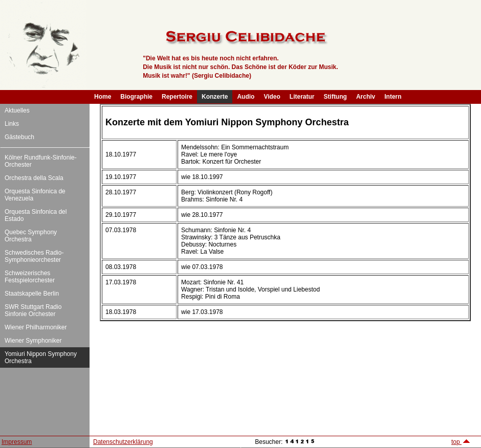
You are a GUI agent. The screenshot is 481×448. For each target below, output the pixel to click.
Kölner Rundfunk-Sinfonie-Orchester (41, 161)
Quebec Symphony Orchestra (31, 236)
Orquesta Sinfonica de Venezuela (35, 195)
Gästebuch (19, 137)
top (461, 442)
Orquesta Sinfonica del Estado (36, 215)
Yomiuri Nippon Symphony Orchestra (41, 357)
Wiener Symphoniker (33, 341)
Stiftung (335, 97)
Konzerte (215, 97)
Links (12, 124)
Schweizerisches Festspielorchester (30, 277)
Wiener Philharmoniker (36, 327)
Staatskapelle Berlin (32, 294)
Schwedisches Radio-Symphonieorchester (34, 256)
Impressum (17, 442)
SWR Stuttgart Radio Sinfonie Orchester (33, 310)
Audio (246, 97)
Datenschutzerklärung (123, 442)
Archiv (366, 97)
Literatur (302, 97)
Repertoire (177, 97)
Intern (393, 97)
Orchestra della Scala (34, 178)
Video (272, 97)
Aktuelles (17, 110)
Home (103, 97)
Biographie (136, 97)
